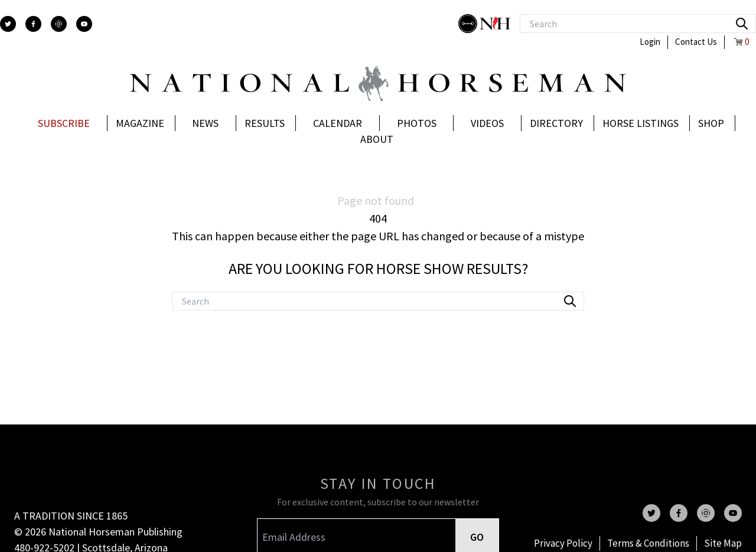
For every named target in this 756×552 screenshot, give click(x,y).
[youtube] (84, 24)
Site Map (723, 543)
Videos (487, 123)
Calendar (338, 123)
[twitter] (8, 24)
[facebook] (33, 24)
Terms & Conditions (648, 543)
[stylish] (469, 24)
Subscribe (64, 123)
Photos (417, 123)
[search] (742, 24)
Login (650, 42)
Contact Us (696, 42)
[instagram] (59, 24)
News (205, 123)
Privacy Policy (563, 543)
